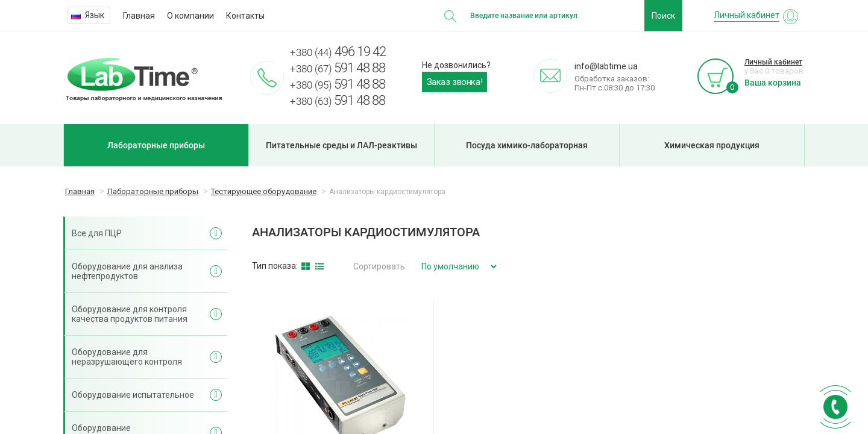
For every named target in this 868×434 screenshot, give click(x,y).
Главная (139, 16)
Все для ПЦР (97, 233)
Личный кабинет (773, 62)
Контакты (245, 16)
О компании (190, 16)
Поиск (663, 16)
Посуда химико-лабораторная (527, 145)
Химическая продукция (712, 145)
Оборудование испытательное (133, 395)
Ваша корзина (773, 83)
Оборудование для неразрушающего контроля (127, 357)
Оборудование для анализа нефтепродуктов (127, 271)
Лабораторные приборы (156, 145)
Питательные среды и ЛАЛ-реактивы (341, 145)
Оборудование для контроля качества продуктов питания (130, 314)
